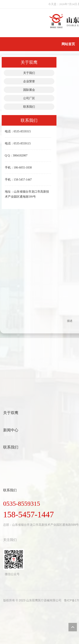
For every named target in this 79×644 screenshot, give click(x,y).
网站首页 (68, 44)
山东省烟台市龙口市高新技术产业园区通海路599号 (45, 525)
